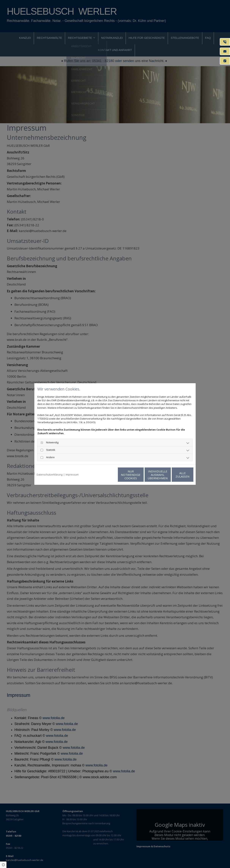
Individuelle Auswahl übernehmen (140, 475)
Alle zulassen (176, 475)
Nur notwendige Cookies (104, 475)
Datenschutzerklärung (50, 475)
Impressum (72, 475)
